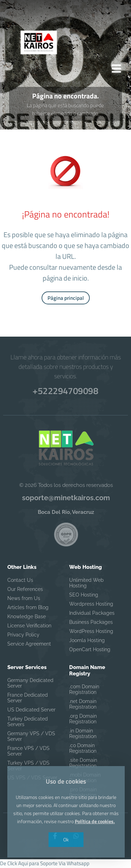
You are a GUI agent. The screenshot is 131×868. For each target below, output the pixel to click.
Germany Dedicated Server (30, 684)
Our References (25, 590)
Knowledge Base (27, 618)
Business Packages (91, 623)
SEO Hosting (84, 596)
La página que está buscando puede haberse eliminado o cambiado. (65, 110)
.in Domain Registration (83, 735)
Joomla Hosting (87, 641)
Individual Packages (92, 614)
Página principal (66, 299)
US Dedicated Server (31, 711)
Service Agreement (29, 645)
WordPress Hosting (91, 632)
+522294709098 (65, 392)
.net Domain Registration (83, 705)
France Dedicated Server (28, 699)
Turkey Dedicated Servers (28, 723)
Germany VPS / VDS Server (31, 737)
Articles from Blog (28, 608)
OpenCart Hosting (90, 650)
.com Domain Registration (84, 690)
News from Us (24, 599)
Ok (66, 839)
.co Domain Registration (83, 749)
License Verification (29, 627)
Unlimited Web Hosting (86, 584)
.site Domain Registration (83, 764)
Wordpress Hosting (91, 605)
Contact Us (20, 581)
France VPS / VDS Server (28, 752)
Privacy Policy (23, 636)
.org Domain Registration (83, 720)
